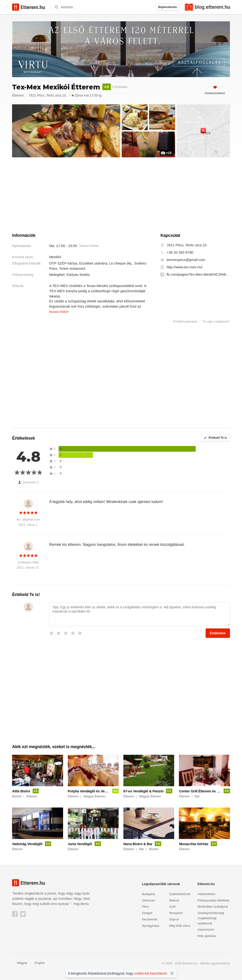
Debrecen (148, 900)
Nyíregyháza (150, 926)
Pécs (145, 907)
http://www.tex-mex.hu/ (185, 267)
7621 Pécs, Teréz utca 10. (187, 245)
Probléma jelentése (185, 322)
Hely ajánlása (207, 936)
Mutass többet (89, 246)
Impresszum (206, 929)
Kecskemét (149, 919)
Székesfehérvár (180, 894)
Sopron (174, 919)
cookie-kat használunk (151, 973)
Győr (173, 907)
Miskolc (174, 900)
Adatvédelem (207, 894)
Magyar (20, 963)
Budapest (148, 894)
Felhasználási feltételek (214, 900)
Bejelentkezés (168, 7)
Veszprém (176, 913)
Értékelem (218, 633)
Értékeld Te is (215, 438)
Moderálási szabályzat (213, 907)
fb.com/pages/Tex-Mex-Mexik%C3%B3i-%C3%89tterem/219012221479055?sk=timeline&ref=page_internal (198, 274)
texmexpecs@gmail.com (186, 260)
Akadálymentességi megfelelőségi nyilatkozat (211, 918)
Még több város (180, 926)
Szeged (147, 913)
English (37, 963)
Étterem (18, 95)
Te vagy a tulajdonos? (216, 322)
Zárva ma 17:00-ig (87, 95)
